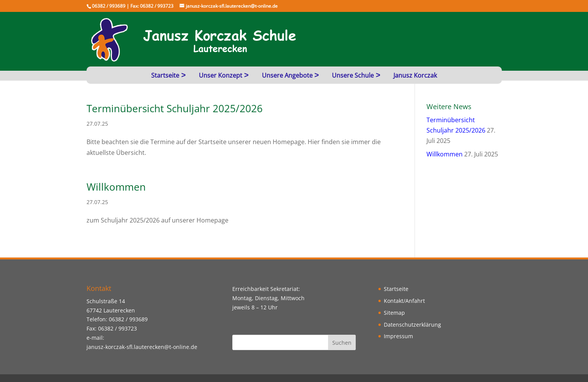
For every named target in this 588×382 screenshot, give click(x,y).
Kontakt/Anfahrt (404, 301)
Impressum (398, 336)
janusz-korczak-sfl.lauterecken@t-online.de (142, 347)
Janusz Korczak (415, 75)
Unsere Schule (353, 75)
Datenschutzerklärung (412, 325)
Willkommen (116, 187)
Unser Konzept (221, 75)
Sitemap (394, 313)
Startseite (165, 75)
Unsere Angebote (287, 75)
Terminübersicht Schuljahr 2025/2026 (175, 108)
